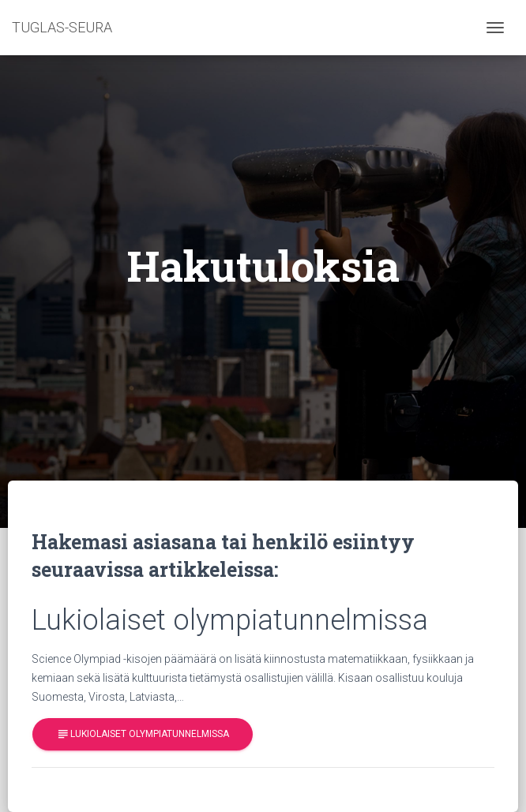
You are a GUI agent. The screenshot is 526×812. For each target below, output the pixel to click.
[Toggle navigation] (495, 28)
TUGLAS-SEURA (62, 27)
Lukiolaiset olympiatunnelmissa (143, 734)
